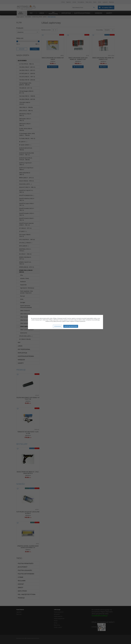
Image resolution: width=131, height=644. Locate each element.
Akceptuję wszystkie (71, 326)
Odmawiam (57, 326)
